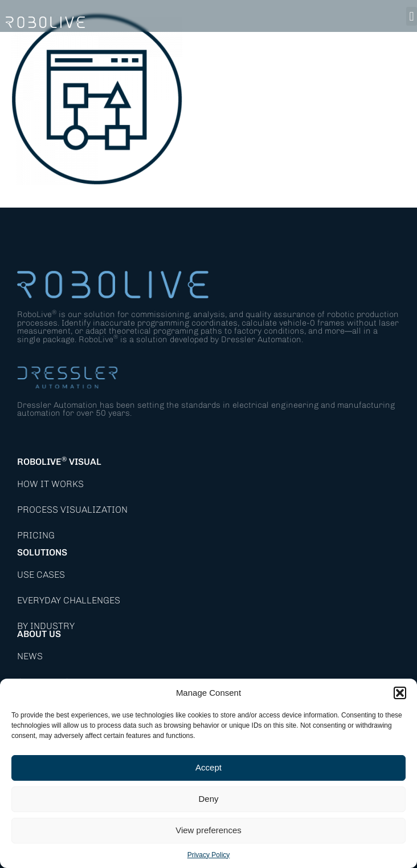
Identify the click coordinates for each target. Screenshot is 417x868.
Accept (208, 767)
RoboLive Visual (59, 462)
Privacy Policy (209, 855)
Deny (208, 799)
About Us (39, 634)
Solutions (42, 552)
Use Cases (41, 575)
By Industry (46, 626)
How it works (50, 484)
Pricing (36, 535)
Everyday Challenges (69, 600)
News (30, 656)
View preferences (208, 830)
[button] (400, 693)
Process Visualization (72, 510)
